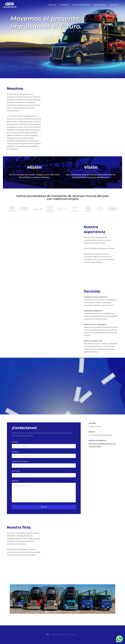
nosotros (65, 5)
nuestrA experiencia (81, 5)
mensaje (15, 481)
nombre (15, 442)
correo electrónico (20, 461)
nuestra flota (100, 5)
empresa (15, 452)
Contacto (114, 5)
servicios (52, 5)
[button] (14, 599)
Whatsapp (16, 471)
